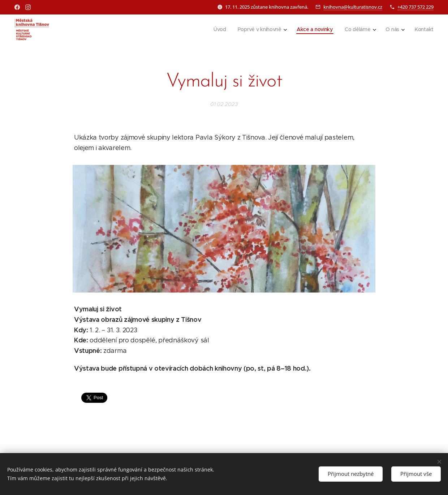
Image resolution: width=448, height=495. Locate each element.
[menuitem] (218, 29)
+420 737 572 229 (415, 7)
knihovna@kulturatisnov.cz (353, 7)
